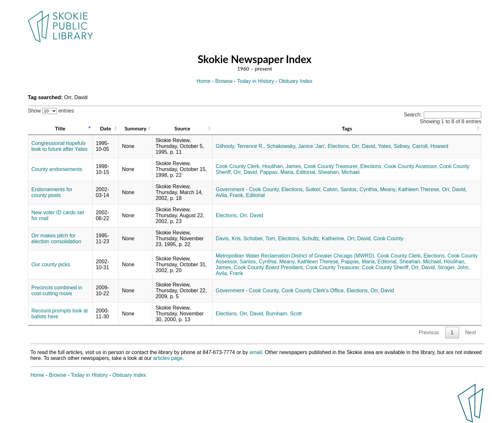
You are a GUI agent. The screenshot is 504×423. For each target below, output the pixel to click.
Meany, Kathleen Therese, (410, 189)
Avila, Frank (229, 273)
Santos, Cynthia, (360, 189)
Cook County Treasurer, (331, 166)
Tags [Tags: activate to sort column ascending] (347, 128)
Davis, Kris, (229, 238)
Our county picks (51, 264)
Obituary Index (296, 81)
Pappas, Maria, (278, 172)
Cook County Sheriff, (386, 267)
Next (471, 332)
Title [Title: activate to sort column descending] (60, 128)
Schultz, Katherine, (324, 238)
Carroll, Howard (430, 146)
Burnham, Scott (284, 314)
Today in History (256, 81)
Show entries (51, 111)
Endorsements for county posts (52, 192)
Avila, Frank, (230, 195)
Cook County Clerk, (238, 166)
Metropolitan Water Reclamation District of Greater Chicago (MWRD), (296, 256)
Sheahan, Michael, (421, 262)
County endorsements (57, 169)
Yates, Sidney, (394, 146)
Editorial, (306, 172)
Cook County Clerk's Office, (313, 291)
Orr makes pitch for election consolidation (56, 238)
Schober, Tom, (260, 238)
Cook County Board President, (269, 267)
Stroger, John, (454, 267)
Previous (429, 332)
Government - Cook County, (248, 189)
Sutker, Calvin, (322, 189)
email (256, 352)
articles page (168, 358)
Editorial (255, 195)
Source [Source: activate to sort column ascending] (182, 128)
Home (204, 81)
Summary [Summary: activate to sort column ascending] (135, 128)
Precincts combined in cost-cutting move (57, 291)
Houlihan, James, (282, 166)
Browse (224, 81)
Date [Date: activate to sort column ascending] (106, 128)
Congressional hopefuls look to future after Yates (60, 146)
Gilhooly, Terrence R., (240, 146)
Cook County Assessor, (411, 166)
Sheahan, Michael (339, 172)
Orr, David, (364, 146)
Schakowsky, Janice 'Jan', (297, 146)
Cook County (388, 238)
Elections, (339, 146)
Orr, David (252, 215)
